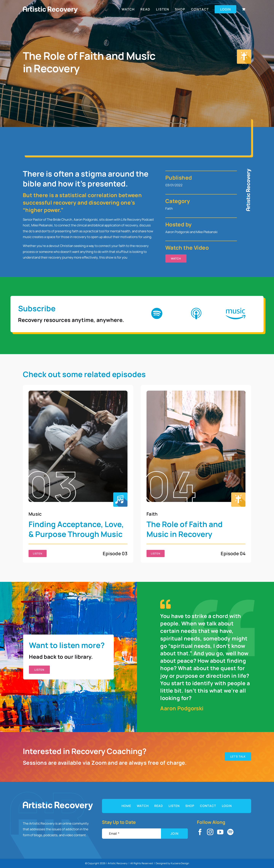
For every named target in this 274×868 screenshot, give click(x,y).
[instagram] (210, 832)
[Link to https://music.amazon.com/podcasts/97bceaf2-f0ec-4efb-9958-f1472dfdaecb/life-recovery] (236, 314)
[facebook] (200, 832)
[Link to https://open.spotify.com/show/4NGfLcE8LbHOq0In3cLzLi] (157, 314)
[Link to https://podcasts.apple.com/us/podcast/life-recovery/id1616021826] (196, 314)
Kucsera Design (180, 863)
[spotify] (230, 832)
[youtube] (220, 832)
